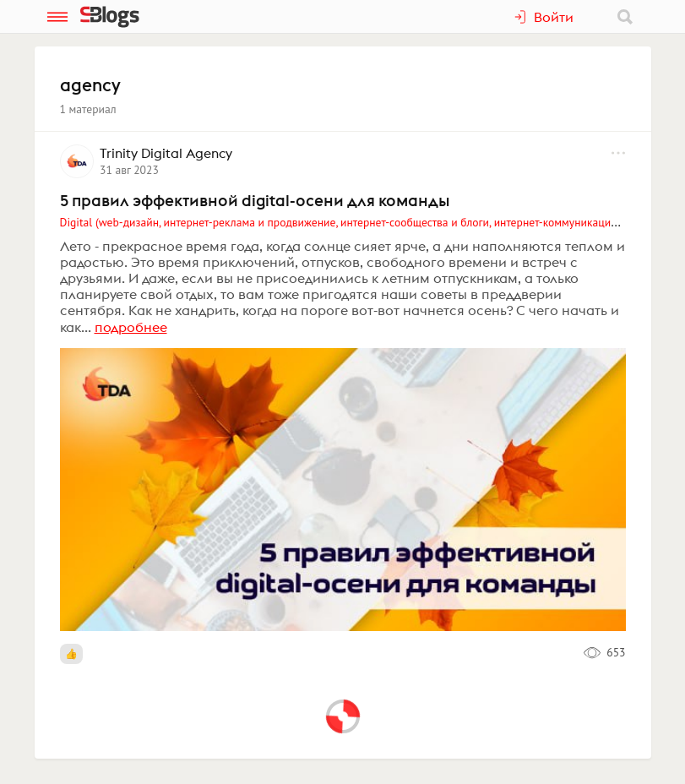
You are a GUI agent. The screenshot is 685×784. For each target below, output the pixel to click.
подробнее (131, 327)
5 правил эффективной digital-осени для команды (255, 200)
